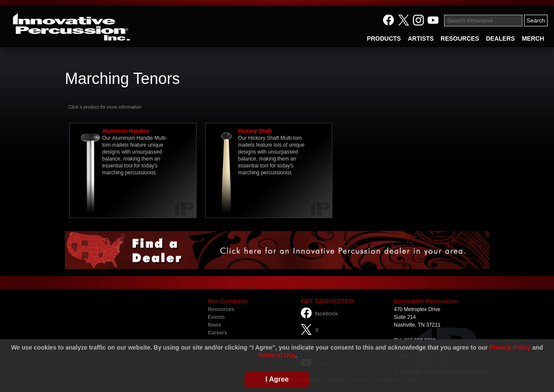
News (214, 325)
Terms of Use (276, 355)
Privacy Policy (510, 347)
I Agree (277, 379)
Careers (217, 333)
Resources (221, 309)
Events (216, 317)
